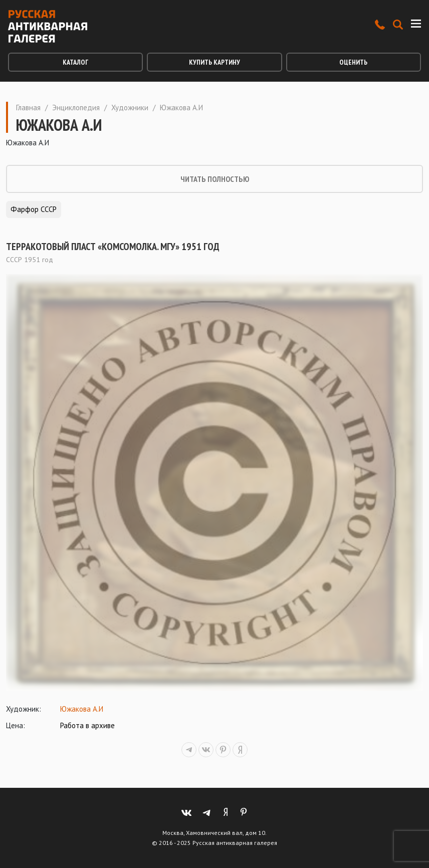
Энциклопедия (76, 107)
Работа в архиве (87, 725)
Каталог (75, 62)
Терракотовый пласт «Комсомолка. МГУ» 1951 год (113, 247)
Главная (28, 107)
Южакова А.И (82, 709)
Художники (130, 107)
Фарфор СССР (34, 209)
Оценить (353, 62)
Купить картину (214, 62)
